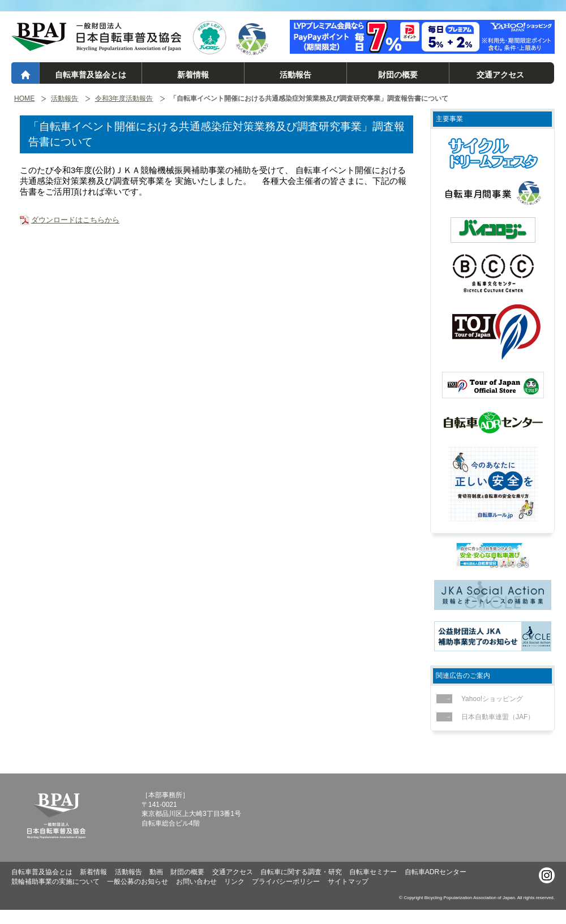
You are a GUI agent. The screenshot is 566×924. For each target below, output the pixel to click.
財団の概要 (398, 75)
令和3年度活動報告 (124, 99)
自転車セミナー (373, 872)
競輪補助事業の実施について (55, 882)
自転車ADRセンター (436, 872)
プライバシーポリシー (286, 882)
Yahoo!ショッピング (489, 699)
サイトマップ (348, 882)
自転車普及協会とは (91, 75)
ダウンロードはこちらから (75, 220)
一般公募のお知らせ (138, 882)
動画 (156, 872)
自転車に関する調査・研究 (301, 872)
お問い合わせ (196, 882)
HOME (24, 99)
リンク (234, 882)
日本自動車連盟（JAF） (495, 717)
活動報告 (295, 75)
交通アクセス (500, 75)
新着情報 (193, 75)
